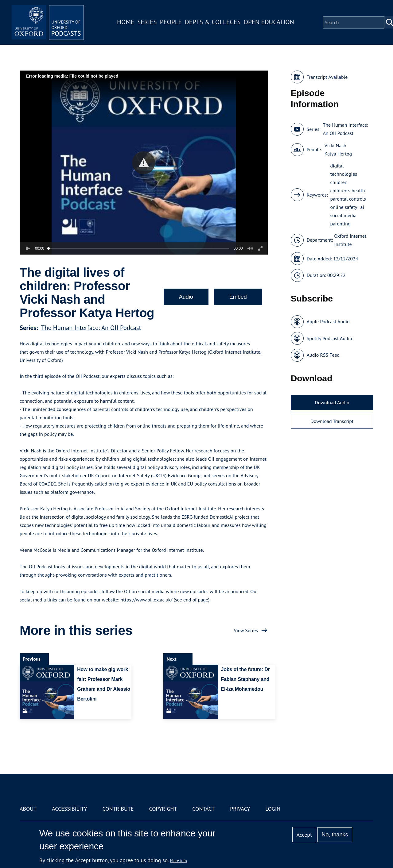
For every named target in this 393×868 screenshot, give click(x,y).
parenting (340, 224)
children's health (348, 190)
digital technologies (344, 170)
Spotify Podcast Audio (329, 338)
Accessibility (69, 809)
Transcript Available (327, 77)
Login (273, 809)
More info (179, 861)
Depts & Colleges (214, 23)
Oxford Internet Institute (350, 240)
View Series (246, 630)
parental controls (348, 199)
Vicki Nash (335, 145)
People (171, 23)
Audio (186, 297)
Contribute (118, 809)
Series (148, 23)
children (339, 182)
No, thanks (335, 835)
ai (362, 207)
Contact (203, 809)
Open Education (270, 23)
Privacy (240, 809)
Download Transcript (332, 421)
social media (344, 215)
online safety (344, 207)
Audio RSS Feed (323, 355)
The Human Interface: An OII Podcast (91, 328)
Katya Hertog (338, 154)
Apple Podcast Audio (328, 321)
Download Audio (332, 402)
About (28, 809)
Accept (304, 835)
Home (126, 23)
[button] (144, 163)
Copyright (163, 809)
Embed (238, 297)
